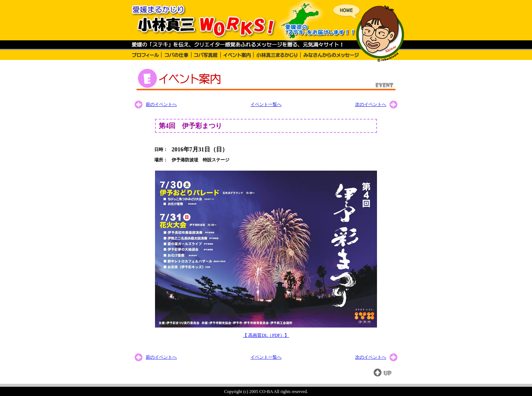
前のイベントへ (161, 104)
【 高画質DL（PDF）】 (266, 335)
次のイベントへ (371, 104)
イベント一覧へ (266, 104)
